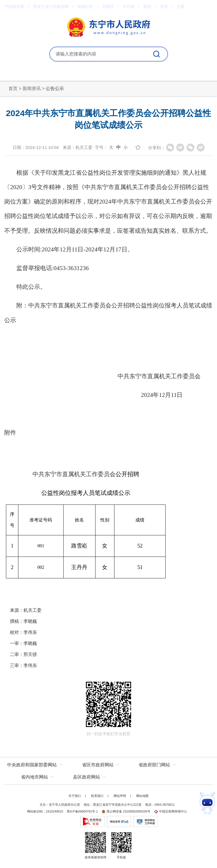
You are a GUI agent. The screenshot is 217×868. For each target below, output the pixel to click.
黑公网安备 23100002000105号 (126, 811)
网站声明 (120, 796)
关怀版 (129, 7)
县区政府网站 (86, 777)
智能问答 (85, 7)
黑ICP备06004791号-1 (82, 811)
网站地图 (142, 796)
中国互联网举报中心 (171, 811)
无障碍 (108, 7)
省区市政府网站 (98, 765)
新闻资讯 (32, 88)
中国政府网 (14, 7)
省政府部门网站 (154, 765)
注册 (181, 7)
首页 (13, 88)
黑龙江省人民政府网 (51, 7)
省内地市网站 (34, 777)
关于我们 (75, 796)
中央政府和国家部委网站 (32, 765)
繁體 (147, 7)
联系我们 (97, 796)
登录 (164, 7)
